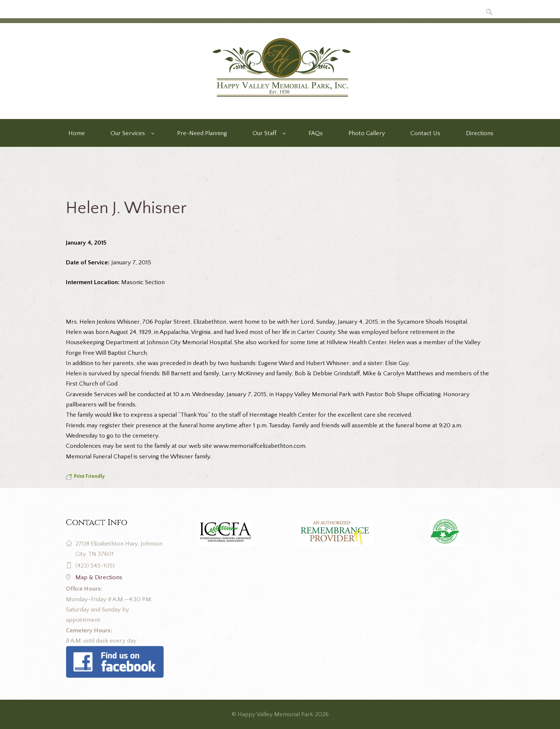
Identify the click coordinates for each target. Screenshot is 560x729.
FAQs (316, 133)
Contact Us (425, 133)
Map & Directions (99, 577)
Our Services (128, 133)
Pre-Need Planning (202, 133)
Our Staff (264, 133)
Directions (480, 133)
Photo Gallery (367, 133)
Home (77, 133)
